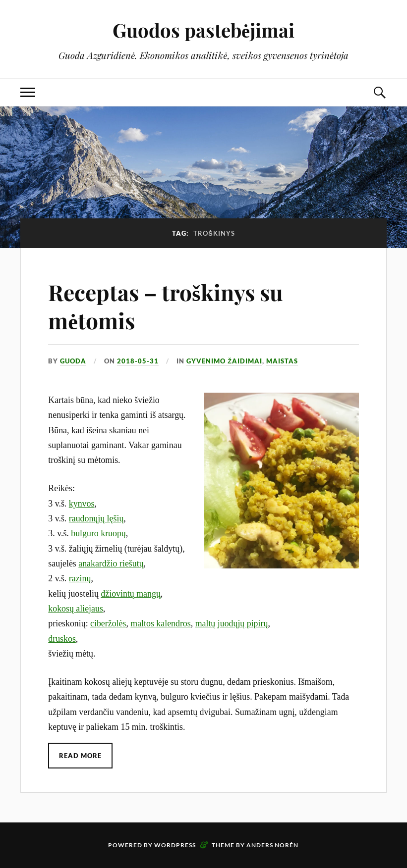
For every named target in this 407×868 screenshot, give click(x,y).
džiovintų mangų (130, 594)
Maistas (282, 361)
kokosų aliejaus (76, 609)
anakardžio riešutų (111, 563)
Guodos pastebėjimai (203, 30)
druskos (62, 639)
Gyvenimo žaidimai (224, 361)
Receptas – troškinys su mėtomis (165, 306)
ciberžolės (108, 623)
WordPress (175, 845)
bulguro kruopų (98, 533)
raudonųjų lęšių (96, 518)
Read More (80, 756)
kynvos (82, 504)
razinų (80, 578)
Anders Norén (272, 845)
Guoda (73, 361)
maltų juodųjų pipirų (232, 623)
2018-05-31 (138, 361)
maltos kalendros (160, 623)
